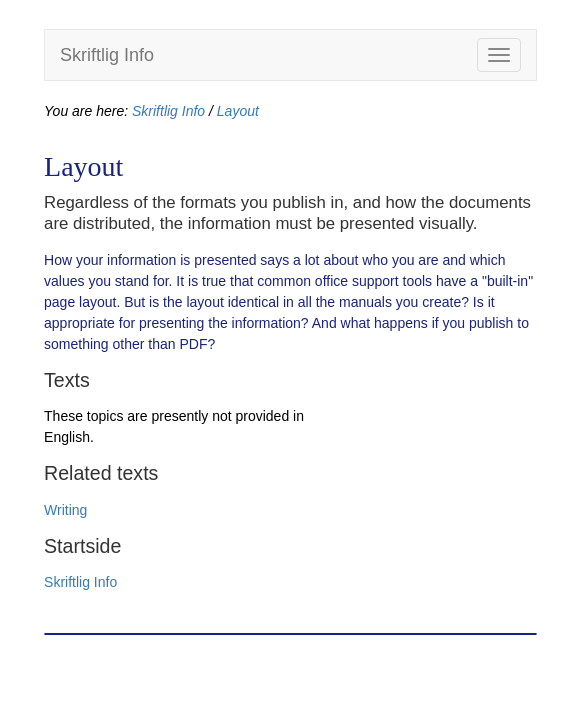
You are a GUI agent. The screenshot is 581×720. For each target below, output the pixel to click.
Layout (238, 111)
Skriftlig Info (107, 55)
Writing (65, 510)
